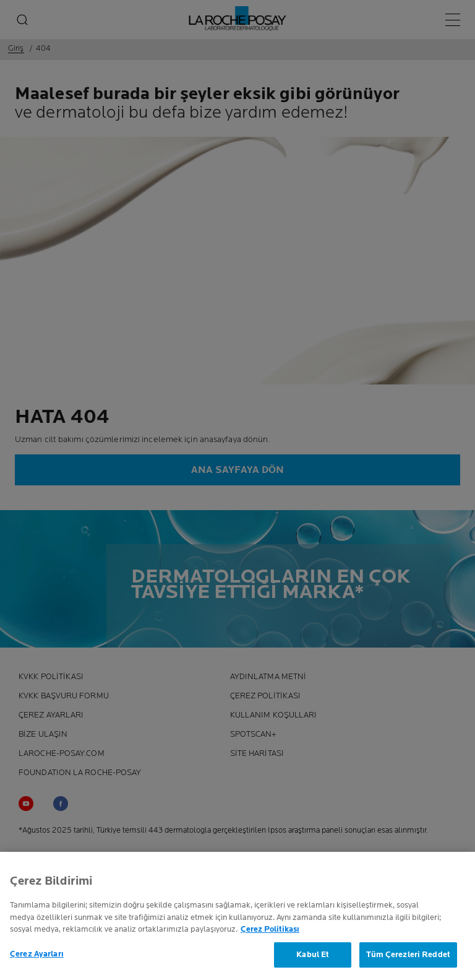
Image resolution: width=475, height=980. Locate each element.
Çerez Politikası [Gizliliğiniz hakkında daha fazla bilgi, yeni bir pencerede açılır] (270, 932)
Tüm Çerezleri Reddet (408, 957)
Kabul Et (313, 957)
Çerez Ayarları (37, 956)
